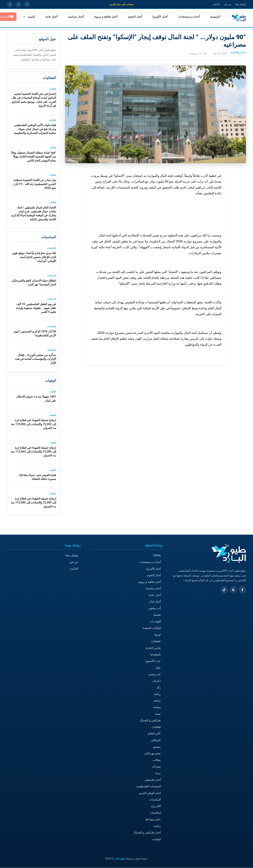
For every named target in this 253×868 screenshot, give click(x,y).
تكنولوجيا (156, 654)
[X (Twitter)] (19, 4)
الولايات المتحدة (152, 628)
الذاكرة (214, 4)
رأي (159, 687)
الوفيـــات (155, 621)
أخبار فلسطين (153, 780)
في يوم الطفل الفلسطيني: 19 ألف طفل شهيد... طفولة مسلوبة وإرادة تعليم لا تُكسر (36, 308)
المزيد (49, 17)
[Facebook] (28, 4)
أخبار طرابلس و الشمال (147, 833)
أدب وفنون (155, 608)
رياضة (157, 694)
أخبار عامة (155, 595)
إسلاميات (155, 813)
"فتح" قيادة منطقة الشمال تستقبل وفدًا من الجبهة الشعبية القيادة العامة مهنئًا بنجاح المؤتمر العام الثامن (34, 157)
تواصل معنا (240, 4)
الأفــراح (156, 806)
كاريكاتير (156, 740)
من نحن (226, 4)
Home (157, 555)
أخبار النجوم (132, 17)
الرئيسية (213, 17)
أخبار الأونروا (158, 17)
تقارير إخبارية (153, 648)
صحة (158, 714)
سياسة (157, 707)
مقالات (157, 760)
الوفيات (156, 839)
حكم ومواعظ (153, 819)
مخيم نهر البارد (152, 753)
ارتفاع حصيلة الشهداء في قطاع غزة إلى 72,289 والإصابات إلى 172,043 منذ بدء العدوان (33, 452)
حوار (158, 668)
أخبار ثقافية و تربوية (103, 17)
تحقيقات (156, 641)
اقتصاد (157, 615)
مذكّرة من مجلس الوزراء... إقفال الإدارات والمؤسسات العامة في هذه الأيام (36, 359)
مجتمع (157, 747)
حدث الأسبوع (153, 661)
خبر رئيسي (154, 674)
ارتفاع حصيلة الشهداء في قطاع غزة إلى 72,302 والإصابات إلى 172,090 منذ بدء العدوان (33, 424)
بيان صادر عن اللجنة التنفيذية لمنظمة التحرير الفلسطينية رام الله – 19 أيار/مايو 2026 (35, 184)
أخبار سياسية (73, 17)
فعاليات (156, 727)
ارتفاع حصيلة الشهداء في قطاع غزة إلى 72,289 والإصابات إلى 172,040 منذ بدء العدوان (33, 503)
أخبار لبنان (155, 602)
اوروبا (158, 635)
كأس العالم (154, 734)
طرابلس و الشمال (150, 720)
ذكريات (157, 681)
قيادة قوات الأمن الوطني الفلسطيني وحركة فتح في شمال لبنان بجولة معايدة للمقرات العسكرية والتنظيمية (35, 129)
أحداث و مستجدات (186, 17)
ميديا (158, 773)
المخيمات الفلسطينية (149, 786)
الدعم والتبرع (24, 17)
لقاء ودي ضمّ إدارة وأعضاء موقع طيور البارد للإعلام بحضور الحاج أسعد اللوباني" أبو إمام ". (34, 257)
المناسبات (155, 800)
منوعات (156, 767)
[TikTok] (10, 4)
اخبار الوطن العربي (150, 793)
